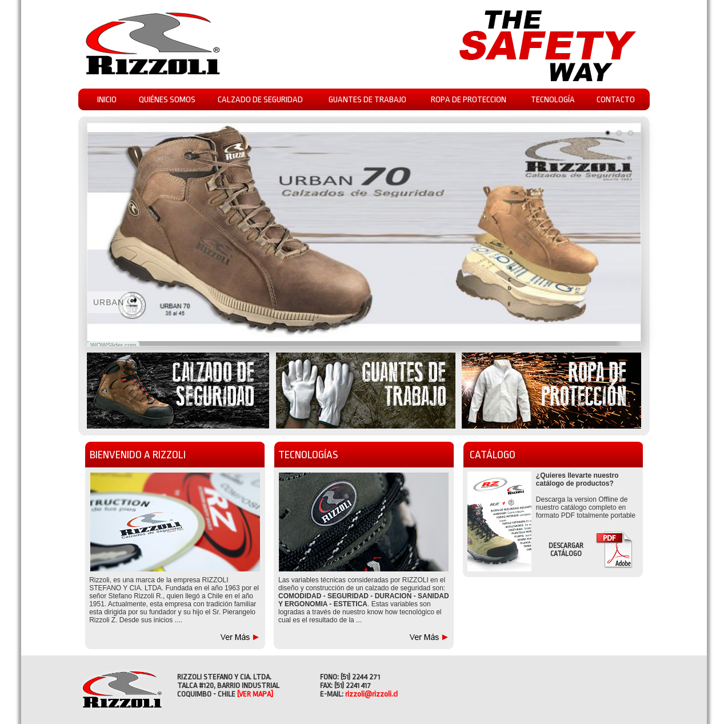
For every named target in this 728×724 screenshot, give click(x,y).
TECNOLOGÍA (553, 100)
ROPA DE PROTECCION (469, 100)
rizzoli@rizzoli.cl (371, 694)
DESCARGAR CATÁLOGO (566, 550)
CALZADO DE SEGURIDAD (260, 100)
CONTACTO (616, 100)
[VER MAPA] (255, 694)
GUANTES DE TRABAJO (367, 100)
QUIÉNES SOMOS (167, 100)
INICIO (107, 100)
